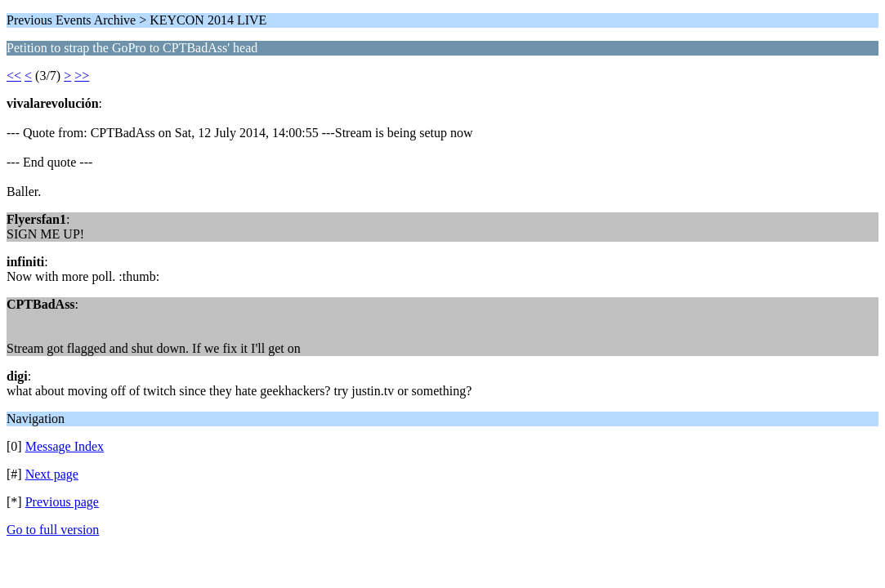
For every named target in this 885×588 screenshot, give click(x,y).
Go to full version (53, 530)
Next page (52, 474)
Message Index (65, 446)
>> (82, 76)
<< (14, 76)
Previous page (62, 502)
